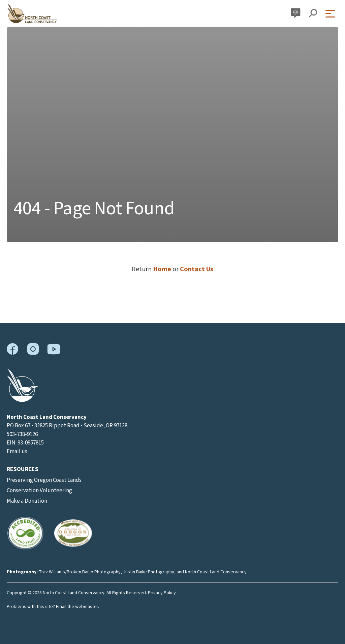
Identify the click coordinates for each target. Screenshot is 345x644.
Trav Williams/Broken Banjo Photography (80, 572)
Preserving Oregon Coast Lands (44, 480)
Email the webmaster (77, 607)
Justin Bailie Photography (149, 572)
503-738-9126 (22, 434)
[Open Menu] (332, 14)
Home (162, 269)
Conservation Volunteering (39, 491)
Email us (17, 452)
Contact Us (197, 269)
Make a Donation (27, 501)
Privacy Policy (162, 593)
